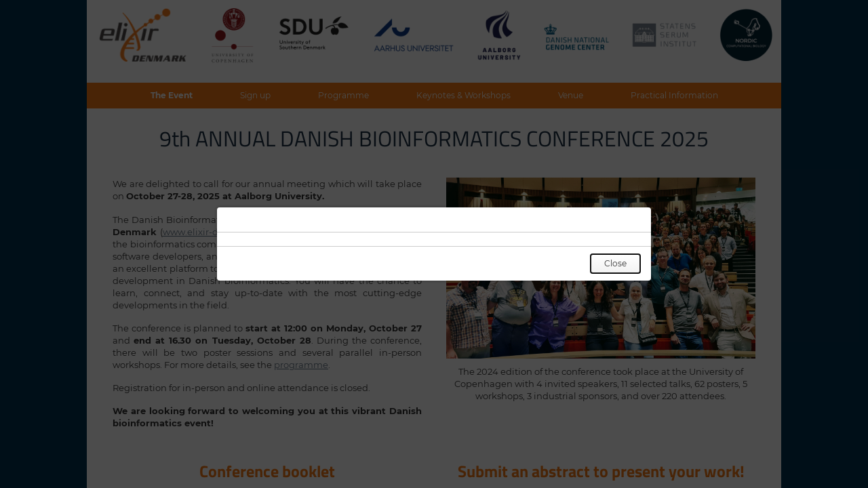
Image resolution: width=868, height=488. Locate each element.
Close (615, 263)
